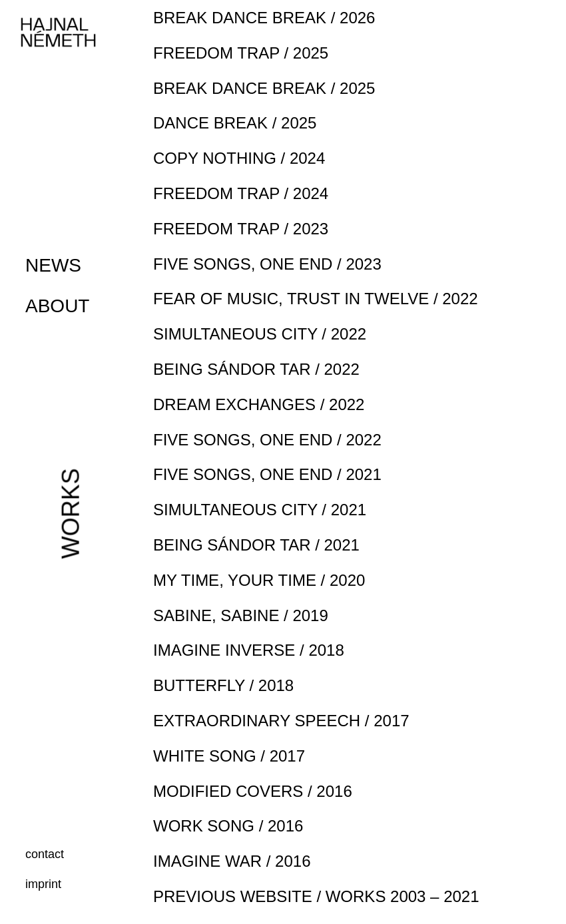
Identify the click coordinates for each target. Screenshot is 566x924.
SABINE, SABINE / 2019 (241, 615)
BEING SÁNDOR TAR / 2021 (256, 545)
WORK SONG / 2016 (228, 826)
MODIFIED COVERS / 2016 (253, 791)
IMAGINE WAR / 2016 (232, 861)
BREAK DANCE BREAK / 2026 (264, 18)
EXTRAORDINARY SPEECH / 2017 (281, 721)
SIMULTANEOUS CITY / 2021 (260, 510)
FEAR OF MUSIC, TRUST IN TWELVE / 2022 (316, 299)
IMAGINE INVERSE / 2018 (249, 650)
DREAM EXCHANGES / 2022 (259, 404)
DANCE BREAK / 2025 (235, 123)
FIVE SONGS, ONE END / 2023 (267, 264)
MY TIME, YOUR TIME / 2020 (259, 580)
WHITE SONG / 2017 (229, 756)
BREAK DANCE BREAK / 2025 (264, 88)
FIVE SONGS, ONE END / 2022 (267, 440)
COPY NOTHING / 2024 (239, 158)
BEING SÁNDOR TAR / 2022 (256, 369)
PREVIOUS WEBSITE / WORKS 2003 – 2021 (316, 896)
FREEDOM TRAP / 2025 (241, 53)
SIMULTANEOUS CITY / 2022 (260, 334)
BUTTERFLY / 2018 (223, 685)
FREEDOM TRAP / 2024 (241, 193)
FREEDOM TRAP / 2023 (241, 229)
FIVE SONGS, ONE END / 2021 (267, 474)
